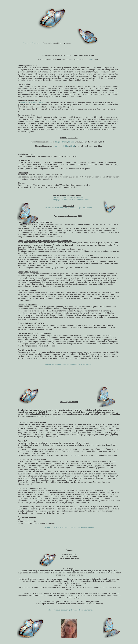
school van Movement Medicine (32, 103)
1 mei (62, 146)
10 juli (73, 146)
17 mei (65, 142)
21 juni (71, 142)
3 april (56, 146)
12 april (58, 142)
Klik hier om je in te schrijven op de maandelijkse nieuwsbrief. (69, 208)
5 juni (67, 146)
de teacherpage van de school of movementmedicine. (69, 200)
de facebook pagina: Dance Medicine (69, 198)
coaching (88, 60)
